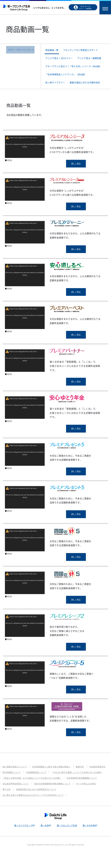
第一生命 (44, 840)
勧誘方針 (85, 775)
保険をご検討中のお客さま (21, 50)
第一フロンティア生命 (67, 840)
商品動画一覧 (53, 50)
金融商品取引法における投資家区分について (38, 804)
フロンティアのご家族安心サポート (84, 50)
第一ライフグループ (22, 840)
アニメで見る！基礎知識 (93, 59)
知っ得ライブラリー (57, 90)
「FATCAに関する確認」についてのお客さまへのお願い (30, 787)
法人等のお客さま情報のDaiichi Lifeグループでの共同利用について (35, 810)
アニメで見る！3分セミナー (61, 59)
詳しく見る (76, 171)
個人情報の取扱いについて (15, 775)
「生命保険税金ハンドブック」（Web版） (68, 81)
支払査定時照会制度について (17, 798)
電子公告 (7, 804)
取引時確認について (35, 781)
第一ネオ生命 (90, 840)
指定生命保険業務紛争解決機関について (55, 798)
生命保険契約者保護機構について (87, 792)
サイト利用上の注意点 (91, 798)
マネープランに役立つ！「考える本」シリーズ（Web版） (74, 70)
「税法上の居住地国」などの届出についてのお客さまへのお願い (34, 792)
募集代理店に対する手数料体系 (89, 90)
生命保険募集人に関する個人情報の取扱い (54, 775)
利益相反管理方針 (11, 781)
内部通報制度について (61, 781)
